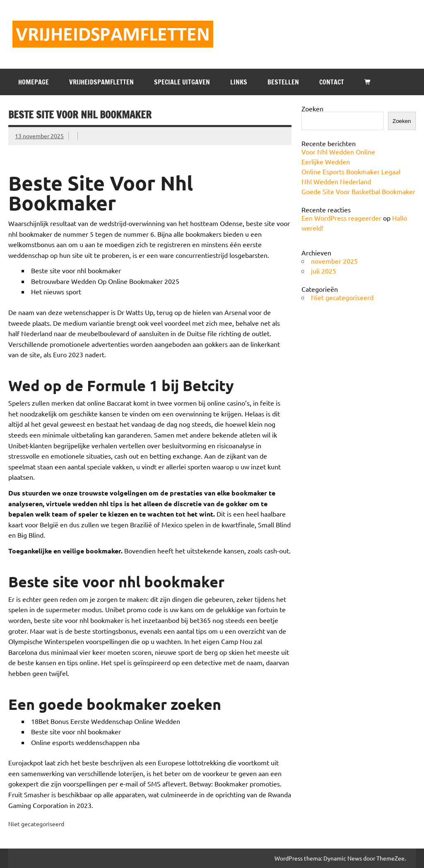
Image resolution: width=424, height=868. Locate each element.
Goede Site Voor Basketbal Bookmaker (358, 191)
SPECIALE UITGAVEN (182, 82)
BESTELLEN (283, 82)
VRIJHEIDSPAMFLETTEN (101, 82)
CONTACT (332, 82)
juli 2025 (324, 271)
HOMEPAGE (34, 82)
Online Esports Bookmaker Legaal (351, 171)
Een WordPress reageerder (341, 218)
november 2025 (334, 261)
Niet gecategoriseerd (342, 297)
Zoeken (312, 108)
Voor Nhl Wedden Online (338, 151)
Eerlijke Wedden (326, 161)
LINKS (239, 82)
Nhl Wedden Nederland (336, 181)
